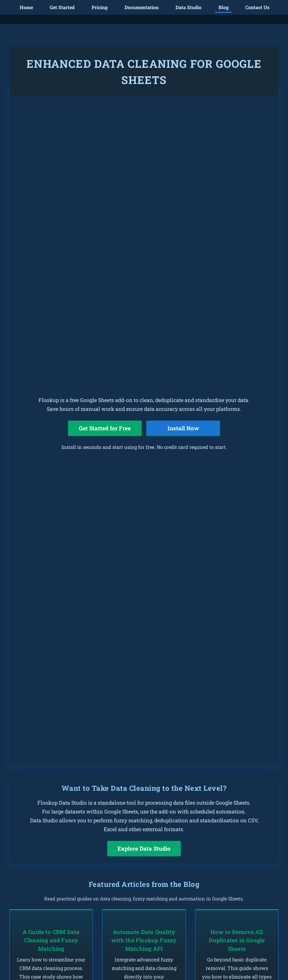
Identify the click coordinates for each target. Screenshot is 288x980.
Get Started (62, 7)
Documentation (142, 7)
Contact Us (257, 7)
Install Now (183, 428)
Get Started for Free (105, 428)
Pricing (100, 7)
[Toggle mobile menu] (16, 7)
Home (26, 7)
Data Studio (188, 7)
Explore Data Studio (144, 848)
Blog (224, 7)
